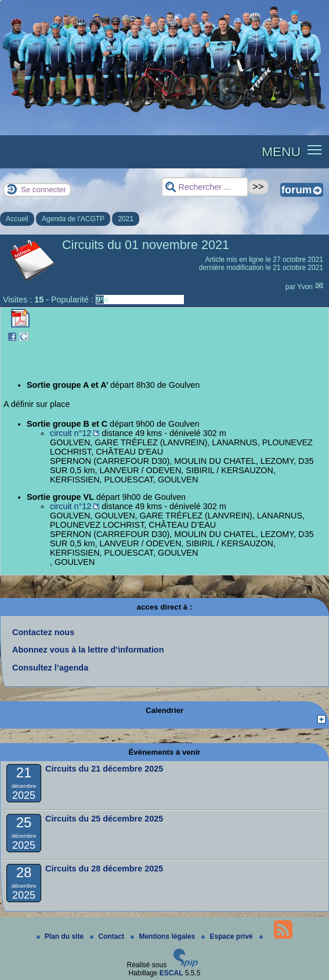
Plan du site (61, 936)
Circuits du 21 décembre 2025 (104, 769)
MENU (281, 152)
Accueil (17, 219)
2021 (126, 219)
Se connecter (44, 190)
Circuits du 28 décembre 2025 (104, 869)
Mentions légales (164, 936)
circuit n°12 (70, 433)
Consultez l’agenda (50, 668)
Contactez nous (43, 632)
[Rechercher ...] (205, 187)
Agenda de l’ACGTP (73, 219)
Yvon (306, 287)
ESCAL (171, 973)
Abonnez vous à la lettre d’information (88, 650)
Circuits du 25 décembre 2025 (104, 819)
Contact (108, 936)
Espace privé (228, 936)
